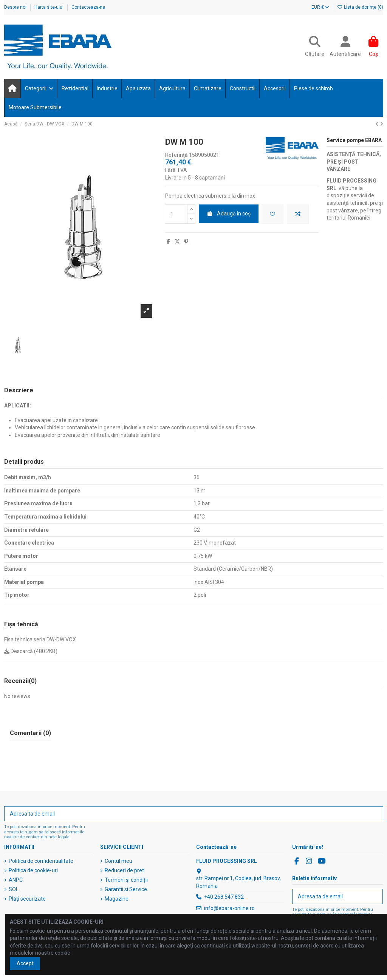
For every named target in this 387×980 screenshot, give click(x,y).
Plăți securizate (27, 899)
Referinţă (176, 155)
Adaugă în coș (229, 214)
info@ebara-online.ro (229, 908)
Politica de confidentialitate (41, 861)
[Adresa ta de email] (186, 814)
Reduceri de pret (124, 870)
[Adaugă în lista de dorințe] (272, 214)
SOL (14, 889)
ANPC (16, 880)
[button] (39, 88)
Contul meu (118, 861)
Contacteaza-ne (88, 7)
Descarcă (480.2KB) (31, 651)
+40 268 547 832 (224, 897)
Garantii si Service (126, 889)
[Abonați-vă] (375, 814)
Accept (25, 963)
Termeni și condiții (126, 880)
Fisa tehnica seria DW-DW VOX (40, 639)
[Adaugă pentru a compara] (298, 214)
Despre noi (16, 7)
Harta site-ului (50, 7)
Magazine (117, 899)
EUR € (320, 7)
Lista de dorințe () (360, 7)
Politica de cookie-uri (33, 870)
